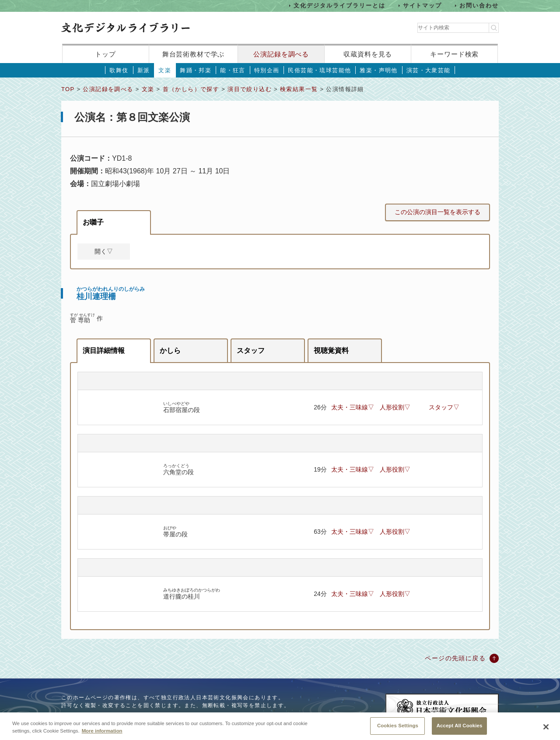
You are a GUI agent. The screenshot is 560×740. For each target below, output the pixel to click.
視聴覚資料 (331, 351)
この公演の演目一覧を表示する (437, 212)
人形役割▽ (395, 407)
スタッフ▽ (444, 407)
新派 (144, 70)
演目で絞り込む (250, 89)
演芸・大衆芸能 (429, 70)
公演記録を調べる (281, 54)
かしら (170, 351)
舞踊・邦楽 (196, 70)
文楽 (165, 70)
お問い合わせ (479, 5)
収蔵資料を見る (368, 54)
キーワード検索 (454, 54)
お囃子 (93, 222)
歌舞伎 (119, 70)
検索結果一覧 (299, 89)
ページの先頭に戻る (455, 658)
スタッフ (251, 351)
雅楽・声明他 (378, 70)
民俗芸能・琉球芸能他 (319, 70)
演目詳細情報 (104, 351)
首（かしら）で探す (191, 89)
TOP (68, 89)
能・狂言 (233, 70)
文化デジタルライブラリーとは (339, 5)
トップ (105, 54)
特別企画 (267, 70)
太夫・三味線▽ (353, 407)
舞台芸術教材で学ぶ (194, 54)
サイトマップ (423, 5)
